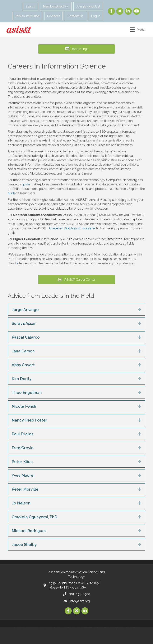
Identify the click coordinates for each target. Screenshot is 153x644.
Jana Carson (23, 351)
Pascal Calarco (26, 337)
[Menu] (136, 29)
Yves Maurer (23, 475)
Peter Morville (25, 489)
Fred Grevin (23, 448)
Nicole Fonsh (24, 406)
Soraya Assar (24, 323)
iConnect (54, 16)
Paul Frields (23, 434)
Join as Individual (89, 6)
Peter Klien (22, 462)
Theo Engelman (27, 393)
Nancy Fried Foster (29, 420)
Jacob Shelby (24, 545)
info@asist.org (80, 601)
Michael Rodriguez (29, 531)
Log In (96, 16)
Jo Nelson (21, 503)
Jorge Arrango (25, 310)
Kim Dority (22, 379)
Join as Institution (28, 16)
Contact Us (76, 16)
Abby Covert (23, 365)
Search (31, 6)
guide (26, 184)
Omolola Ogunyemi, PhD (35, 517)
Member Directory (57, 6)
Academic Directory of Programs (72, 228)
